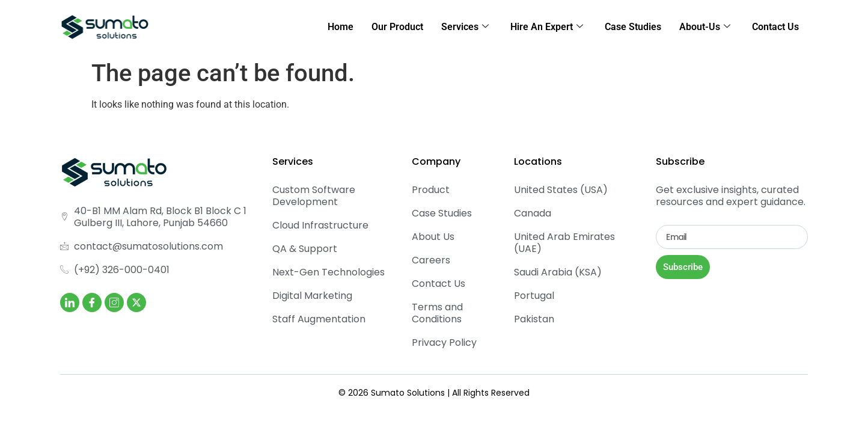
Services (465, 27)
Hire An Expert (547, 27)
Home (341, 27)
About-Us (705, 27)
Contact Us (775, 27)
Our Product (397, 27)
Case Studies (633, 27)
